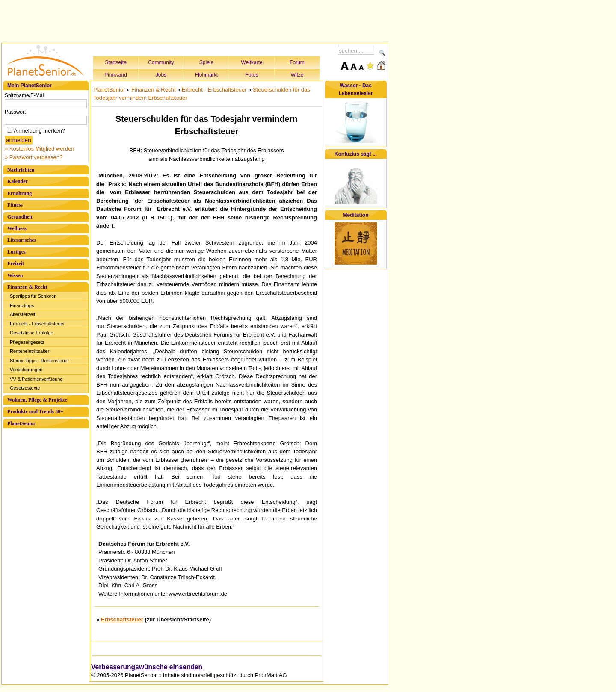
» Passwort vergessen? (34, 157)
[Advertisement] (195, 20)
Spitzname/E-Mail (25, 95)
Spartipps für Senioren (33, 296)
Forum (297, 62)
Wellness (17, 228)
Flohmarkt (206, 75)
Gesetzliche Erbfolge (32, 333)
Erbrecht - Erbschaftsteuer (37, 324)
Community (161, 62)
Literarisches (22, 240)
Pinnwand (116, 75)
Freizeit (16, 263)
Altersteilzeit (22, 314)
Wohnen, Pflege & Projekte (37, 400)
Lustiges (16, 252)
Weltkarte (252, 62)
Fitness (15, 205)
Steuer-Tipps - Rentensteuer (39, 361)
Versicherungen (26, 370)
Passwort (15, 112)
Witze (297, 75)
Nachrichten (21, 170)
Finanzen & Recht (27, 287)
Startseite (116, 62)
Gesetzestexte (25, 388)
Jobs (161, 75)
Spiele (206, 62)
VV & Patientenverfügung (36, 379)
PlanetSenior (21, 423)
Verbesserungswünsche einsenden (147, 667)
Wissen (15, 275)
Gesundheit (20, 217)
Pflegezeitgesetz (27, 342)
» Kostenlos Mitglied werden (40, 149)
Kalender (18, 181)
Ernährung (19, 193)
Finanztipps (22, 305)
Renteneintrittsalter (30, 351)
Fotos (252, 75)
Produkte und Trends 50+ (35, 411)
